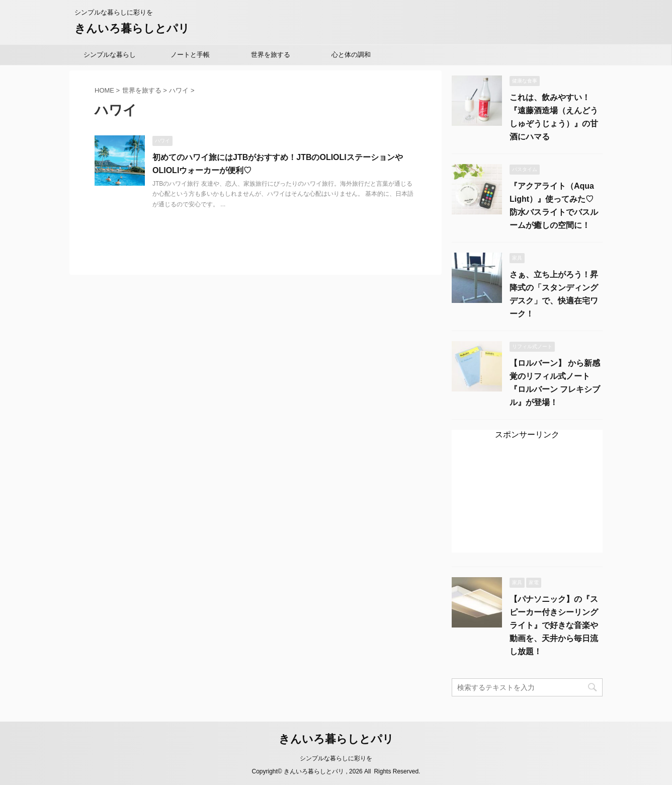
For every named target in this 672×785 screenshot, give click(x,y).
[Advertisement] (527, 501)
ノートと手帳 (190, 55)
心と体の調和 (351, 55)
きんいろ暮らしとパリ (132, 28)
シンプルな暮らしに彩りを (336, 758)
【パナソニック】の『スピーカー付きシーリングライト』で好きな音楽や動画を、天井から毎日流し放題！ (554, 625)
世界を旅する (271, 55)
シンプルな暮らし (110, 55)
